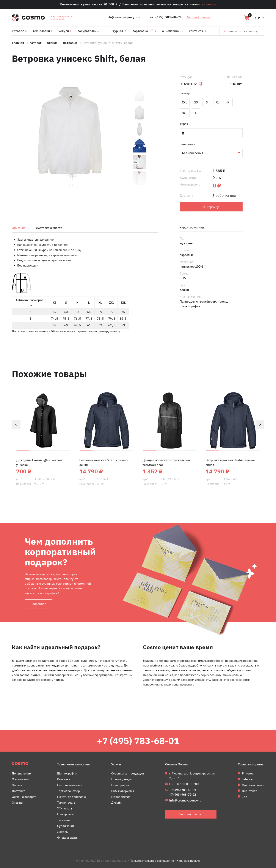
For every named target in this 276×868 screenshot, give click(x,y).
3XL (185, 113)
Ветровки (70, 42)
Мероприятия (121, 797)
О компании (171, 31)
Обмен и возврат (24, 797)
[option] (70, 137)
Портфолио (143, 30)
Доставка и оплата (49, 228)
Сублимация (66, 826)
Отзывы (17, 803)
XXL (185, 102)
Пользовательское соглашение (152, 861)
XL (218, 102)
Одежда (52, 42)
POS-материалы (123, 791)
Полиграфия (120, 785)
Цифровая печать (70, 785)
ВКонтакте (250, 791)
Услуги (64, 31)
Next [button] (260, 425)
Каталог (18, 31)
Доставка (19, 791)
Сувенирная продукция (128, 773)
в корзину (211, 207)
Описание (19, 228)
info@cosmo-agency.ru (122, 17)
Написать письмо (188, 861)
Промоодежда (121, 779)
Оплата (17, 785)
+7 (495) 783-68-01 (165, 17)
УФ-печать (65, 808)
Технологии (41, 31)
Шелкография (211, 153)
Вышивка (64, 779)
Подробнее (38, 604)
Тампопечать (66, 803)
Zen (245, 797)
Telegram (248, 779)
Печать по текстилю (71, 797)
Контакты (196, 31)
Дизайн (116, 803)
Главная (18, 42)
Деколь (62, 832)
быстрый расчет (199, 17)
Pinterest (248, 773)
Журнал (118, 31)
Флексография (68, 838)
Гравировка (65, 814)
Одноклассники (253, 785)
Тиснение (64, 820)
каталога (209, 4)
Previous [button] (16, 425)
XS (196, 102)
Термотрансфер (68, 791)
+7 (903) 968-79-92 (183, 795)
